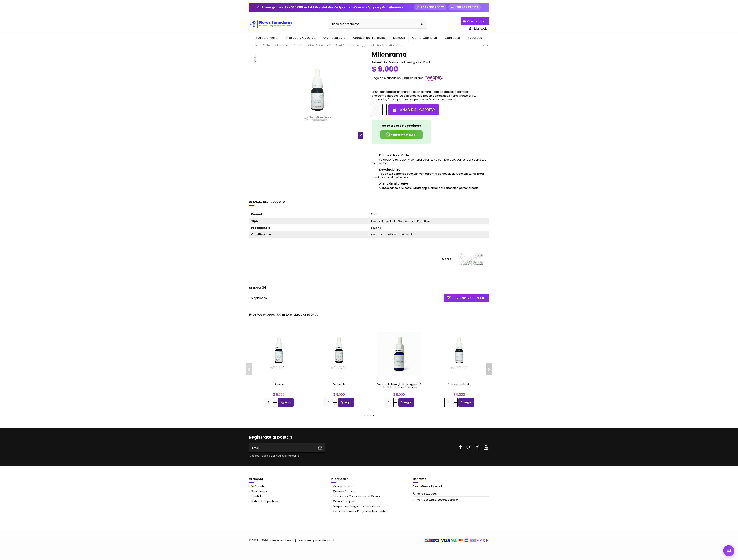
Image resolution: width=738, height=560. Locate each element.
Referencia (379, 62)
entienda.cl (326, 540)
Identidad (258, 496)
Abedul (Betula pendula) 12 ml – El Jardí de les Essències (399, 386)
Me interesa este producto (401, 126)
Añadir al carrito (414, 110)
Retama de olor (459, 384)
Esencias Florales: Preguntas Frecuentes (360, 511)
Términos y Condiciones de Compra (358, 496)
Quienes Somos (344, 491)
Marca (447, 259)
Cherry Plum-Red (339, 384)
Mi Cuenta (258, 486)
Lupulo (279, 384)
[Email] (282, 448)
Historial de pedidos (265, 501)
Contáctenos (342, 486)
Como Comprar (344, 501)
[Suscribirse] (320, 448)
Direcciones (259, 491)
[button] (334, 38)
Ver (459, 403)
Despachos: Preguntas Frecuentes (357, 506)
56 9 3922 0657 (427, 494)
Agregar (286, 402)
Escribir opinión (466, 298)
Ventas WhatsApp (400, 135)
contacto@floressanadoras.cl (438, 500)
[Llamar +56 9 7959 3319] (465, 7)
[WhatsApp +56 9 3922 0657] (430, 7)
